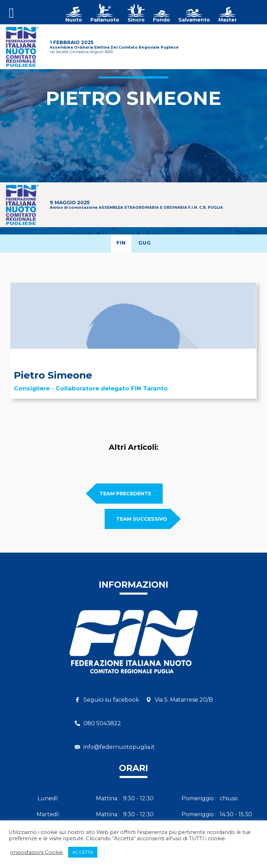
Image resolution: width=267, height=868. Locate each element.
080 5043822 (102, 723)
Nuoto (74, 20)
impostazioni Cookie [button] (37, 852)
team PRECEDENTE (125, 494)
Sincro (136, 20)
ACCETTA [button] (83, 852)
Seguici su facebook (111, 700)
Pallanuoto (105, 20)
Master (228, 20)
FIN (121, 243)
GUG (145, 243)
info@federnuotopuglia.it (119, 747)
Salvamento (194, 20)
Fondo (161, 20)
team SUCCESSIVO (142, 519)
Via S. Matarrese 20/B (184, 700)
